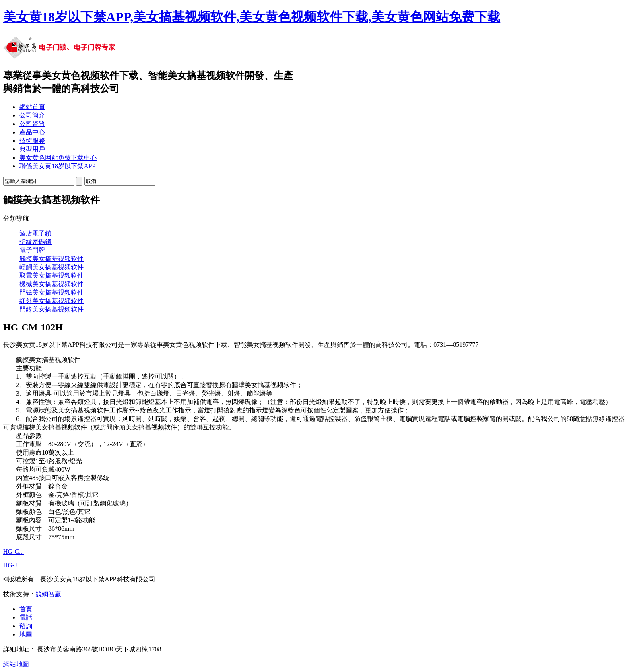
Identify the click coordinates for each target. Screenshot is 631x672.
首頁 (26, 609)
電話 (26, 617)
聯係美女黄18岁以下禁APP (57, 166)
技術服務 (32, 141)
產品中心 (32, 132)
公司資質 (32, 124)
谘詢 (26, 626)
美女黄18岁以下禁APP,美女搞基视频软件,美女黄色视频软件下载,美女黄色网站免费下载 (252, 17)
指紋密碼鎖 (35, 242)
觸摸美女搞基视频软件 (52, 259)
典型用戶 (32, 149)
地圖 (26, 634)
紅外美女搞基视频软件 (52, 301)
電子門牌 (32, 250)
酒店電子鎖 (35, 233)
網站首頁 (32, 107)
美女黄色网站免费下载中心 (58, 158)
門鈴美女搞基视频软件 (52, 309)
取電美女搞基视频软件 (52, 275)
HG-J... (13, 565)
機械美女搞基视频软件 (52, 284)
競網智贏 (48, 594)
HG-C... (13, 551)
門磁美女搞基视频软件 (52, 292)
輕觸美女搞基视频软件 (52, 267)
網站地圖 (16, 664)
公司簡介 (32, 115)
